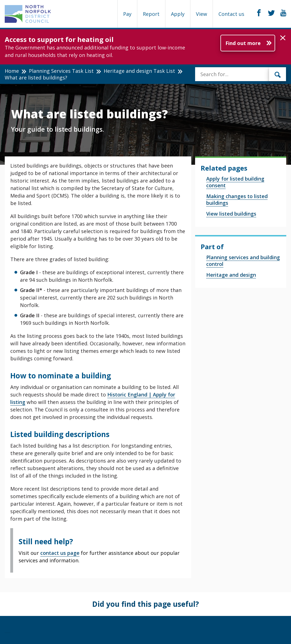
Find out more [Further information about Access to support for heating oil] (243, 43)
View (202, 14)
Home (12, 71)
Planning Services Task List (61, 71)
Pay (127, 14)
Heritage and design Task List (139, 71)
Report (151, 14)
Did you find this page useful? (146, 604)
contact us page (60, 553)
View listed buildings (231, 214)
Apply (178, 14)
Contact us (231, 14)
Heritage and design (231, 275)
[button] (283, 38)
